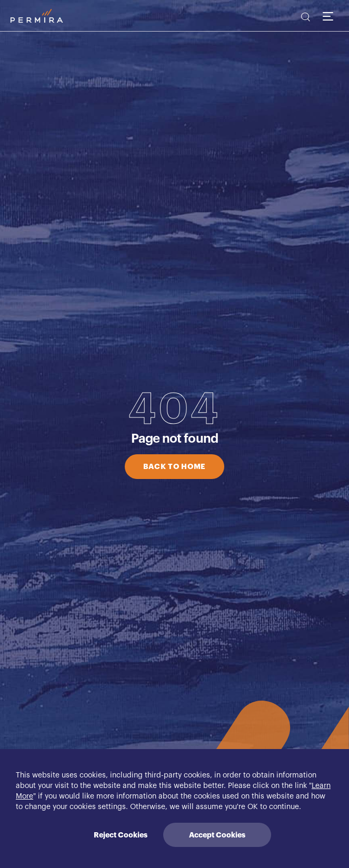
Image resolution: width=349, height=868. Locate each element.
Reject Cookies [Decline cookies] (121, 835)
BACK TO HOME (174, 466)
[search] (305, 18)
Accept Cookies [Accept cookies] (217, 835)
